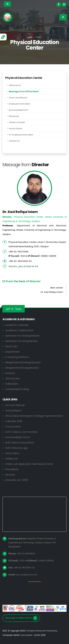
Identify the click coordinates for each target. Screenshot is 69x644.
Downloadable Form (19, 110)
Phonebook (12, 469)
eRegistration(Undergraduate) (23, 362)
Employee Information (20, 104)
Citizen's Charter (17, 122)
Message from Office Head (24, 92)
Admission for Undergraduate (22, 336)
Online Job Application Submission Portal (29, 464)
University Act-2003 (17, 480)
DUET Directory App (16, 448)
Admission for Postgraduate (21, 341)
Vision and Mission (18, 98)
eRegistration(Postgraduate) (22, 368)
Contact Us (14, 141)
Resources (14, 116)
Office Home (15, 85)
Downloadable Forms (18, 437)
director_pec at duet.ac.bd (23, 266)
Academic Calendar (17, 325)
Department (13, 352)
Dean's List (11, 346)
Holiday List (12, 459)
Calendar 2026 (14, 421)
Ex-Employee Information (21, 135)
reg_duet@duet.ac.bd (27, 575)
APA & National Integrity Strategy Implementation (34, 416)
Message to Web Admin (21, 618)
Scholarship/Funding (17, 389)
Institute (10, 373)
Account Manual (15, 405)
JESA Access (12, 378)
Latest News (12, 453)
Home (30, 37)
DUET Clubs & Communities (21, 432)
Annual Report (13, 411)
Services (10, 475)
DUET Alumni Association (20, 443)
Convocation (13, 427)
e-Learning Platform (17, 357)
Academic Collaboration (19, 330)
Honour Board (15, 129)
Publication (12, 384)
